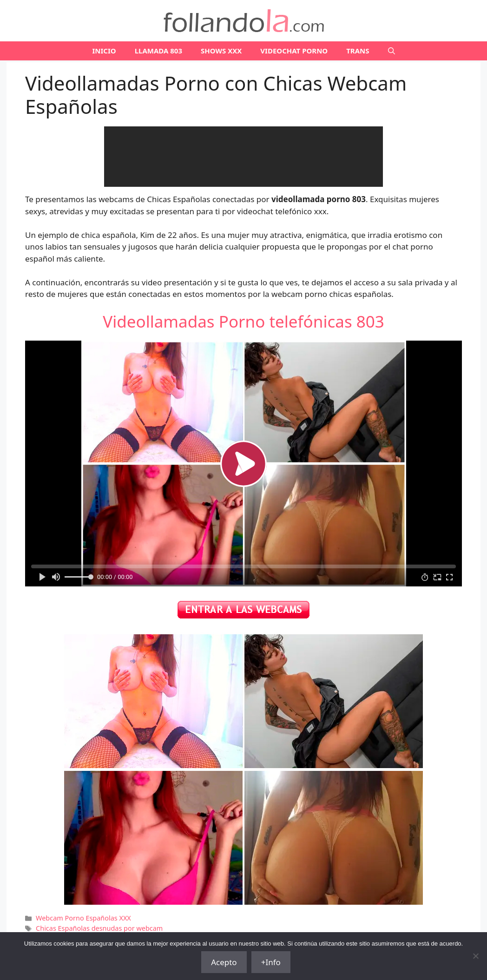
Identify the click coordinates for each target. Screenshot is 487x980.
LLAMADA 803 (158, 51)
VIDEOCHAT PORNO (294, 51)
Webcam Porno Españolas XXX (83, 918)
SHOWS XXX (221, 51)
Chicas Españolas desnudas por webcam (99, 928)
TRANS (358, 51)
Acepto (224, 962)
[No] (475, 956)
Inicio (104, 51)
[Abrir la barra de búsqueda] (392, 51)
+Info (271, 962)
